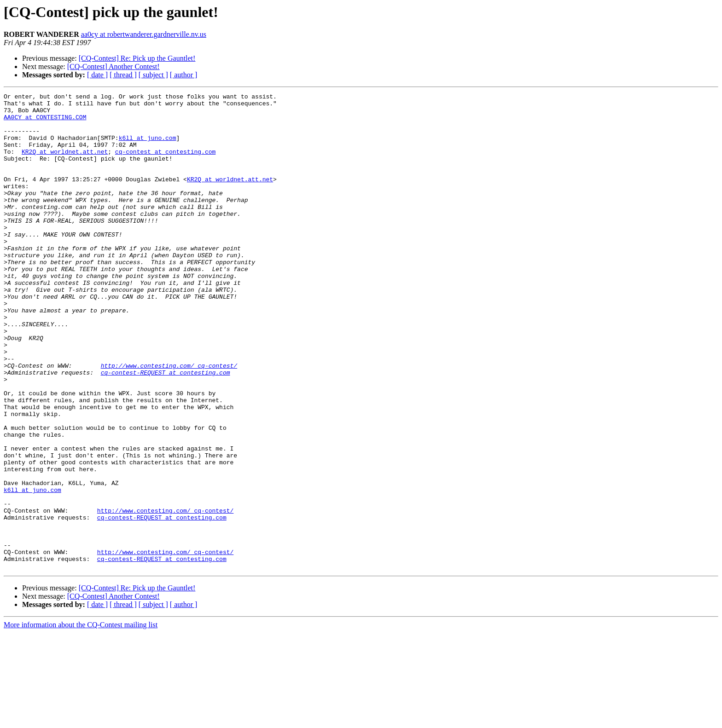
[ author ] (184, 75)
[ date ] (97, 75)
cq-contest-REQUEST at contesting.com (166, 429)
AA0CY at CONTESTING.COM (45, 122)
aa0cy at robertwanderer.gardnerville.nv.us (144, 34)
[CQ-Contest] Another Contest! (114, 66)
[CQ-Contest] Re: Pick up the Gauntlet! (137, 58)
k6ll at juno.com (148, 147)
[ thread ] (123, 75)
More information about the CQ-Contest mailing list (81, 720)
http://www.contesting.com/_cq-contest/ (169, 421)
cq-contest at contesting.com (165, 164)
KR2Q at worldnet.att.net (65, 164)
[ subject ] (153, 75)
